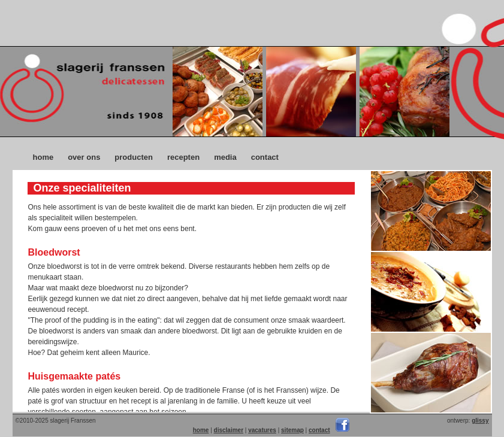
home (43, 157)
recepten (183, 157)
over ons (84, 157)
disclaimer (229, 430)
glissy (480, 421)
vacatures (262, 430)
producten (134, 157)
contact (265, 157)
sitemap (292, 430)
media (225, 157)
